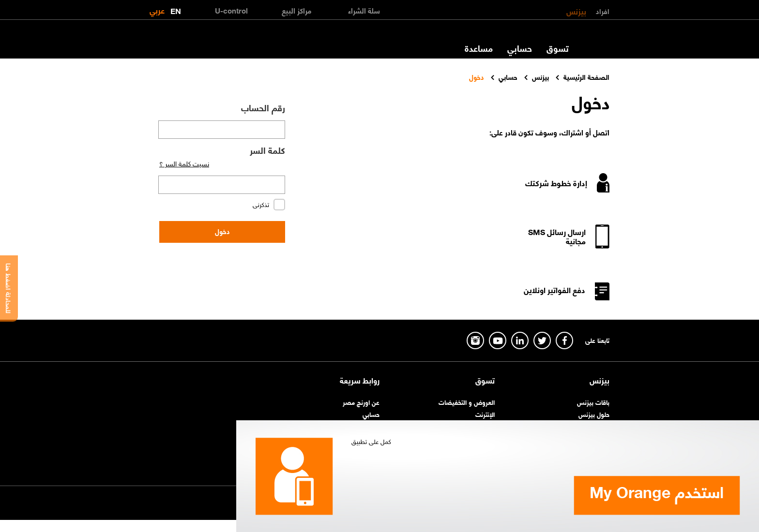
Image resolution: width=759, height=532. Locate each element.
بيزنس (576, 11)
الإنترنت (485, 414)
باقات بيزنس (593, 402)
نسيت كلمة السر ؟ (184, 163)
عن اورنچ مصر (361, 402)
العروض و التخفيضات (467, 402)
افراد (603, 11)
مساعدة (479, 48)
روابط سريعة (360, 380)
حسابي (520, 48)
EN (176, 9)
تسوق (558, 48)
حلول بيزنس (594, 414)
